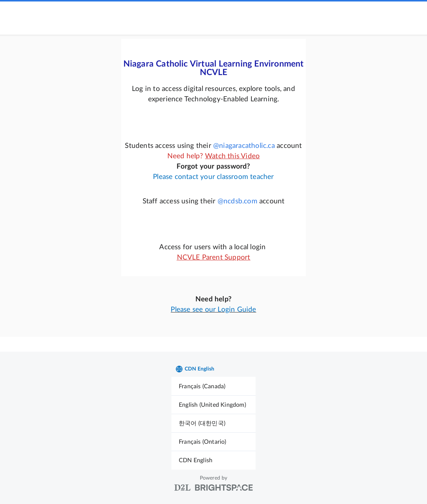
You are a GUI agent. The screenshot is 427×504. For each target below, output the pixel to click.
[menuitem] (213, 386)
